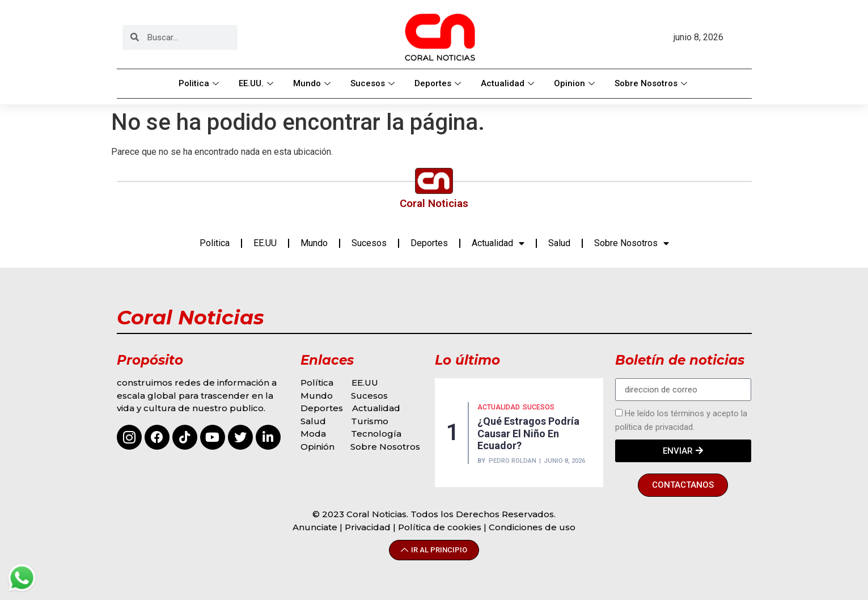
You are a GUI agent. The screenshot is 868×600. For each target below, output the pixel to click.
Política (317, 383)
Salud (559, 243)
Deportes (439, 83)
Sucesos (374, 83)
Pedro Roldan (513, 461)
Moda (313, 434)
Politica (200, 83)
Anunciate (315, 527)
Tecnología (376, 434)
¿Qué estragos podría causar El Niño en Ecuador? (528, 433)
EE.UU (265, 243)
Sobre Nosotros (652, 83)
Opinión (319, 447)
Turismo (370, 421)
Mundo (313, 83)
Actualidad (509, 83)
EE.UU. (257, 83)
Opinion (576, 83)
